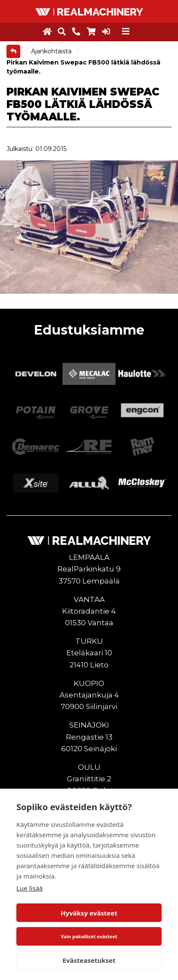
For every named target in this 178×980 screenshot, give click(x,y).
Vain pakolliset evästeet (89, 936)
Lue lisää (30, 888)
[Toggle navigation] (126, 31)
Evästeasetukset (89, 960)
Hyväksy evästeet (89, 913)
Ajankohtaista (52, 51)
